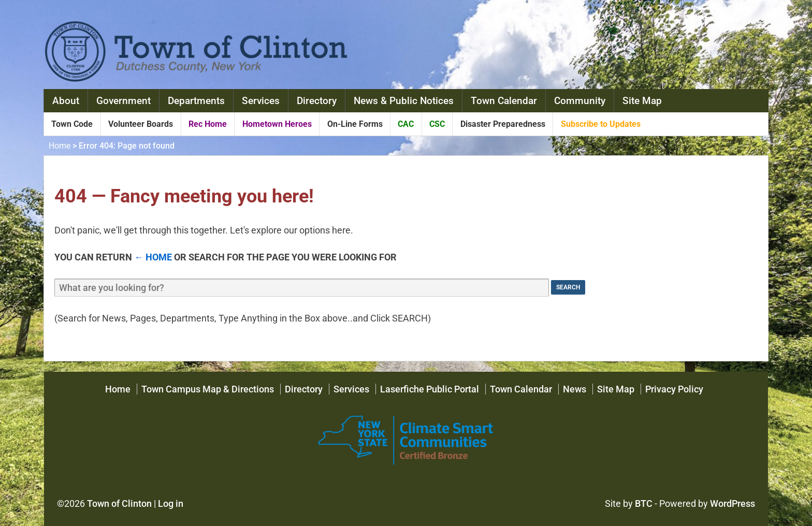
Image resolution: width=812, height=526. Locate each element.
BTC (644, 503)
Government (124, 101)
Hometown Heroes (277, 124)
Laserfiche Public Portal (430, 389)
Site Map (642, 101)
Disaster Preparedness (503, 124)
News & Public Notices (404, 101)
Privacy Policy (674, 389)
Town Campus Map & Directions (208, 389)
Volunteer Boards (141, 124)
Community (580, 101)
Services (261, 101)
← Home (153, 257)
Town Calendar (504, 101)
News (575, 389)
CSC (437, 124)
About (66, 101)
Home (60, 146)
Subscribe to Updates (601, 124)
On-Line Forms (355, 124)
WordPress (733, 503)
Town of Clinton (119, 503)
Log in (171, 503)
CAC (406, 124)
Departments (196, 101)
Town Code (72, 124)
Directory (317, 101)
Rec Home (208, 124)
